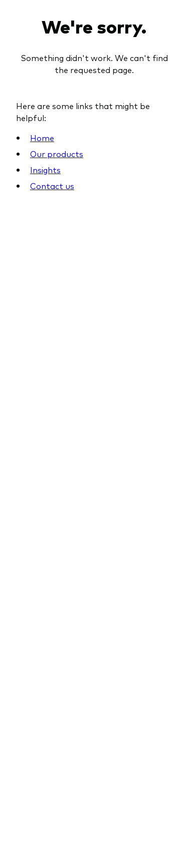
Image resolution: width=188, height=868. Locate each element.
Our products (57, 154)
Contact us (52, 186)
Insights (45, 170)
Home (42, 138)
